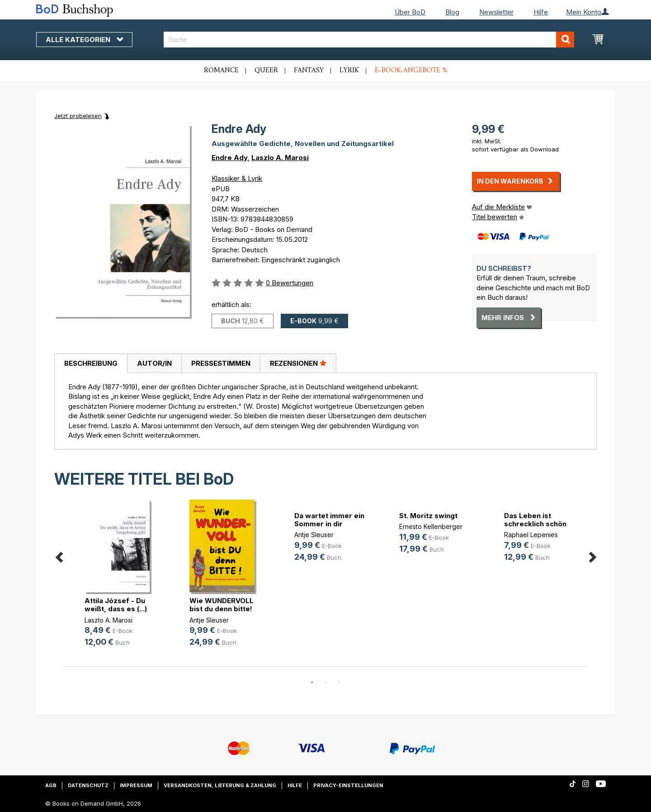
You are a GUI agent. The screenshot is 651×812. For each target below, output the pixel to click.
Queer (266, 71)
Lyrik (349, 71)
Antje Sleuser (209, 620)
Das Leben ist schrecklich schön (535, 520)
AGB (51, 785)
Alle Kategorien (84, 40)
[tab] (91, 364)
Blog (452, 12)
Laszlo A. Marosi (280, 158)
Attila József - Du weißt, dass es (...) (116, 605)
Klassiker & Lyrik (237, 178)
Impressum (136, 785)
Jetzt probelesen (78, 116)
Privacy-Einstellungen (348, 785)
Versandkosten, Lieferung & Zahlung (220, 785)
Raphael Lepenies (531, 535)
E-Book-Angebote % (411, 71)
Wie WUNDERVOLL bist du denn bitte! (222, 605)
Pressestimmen (221, 363)
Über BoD (410, 12)
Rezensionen (298, 363)
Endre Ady (230, 158)
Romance (221, 71)
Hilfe (541, 12)
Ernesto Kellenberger (431, 526)
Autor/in (154, 363)
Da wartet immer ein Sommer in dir (329, 520)
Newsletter (496, 12)
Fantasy (309, 71)
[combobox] (369, 40)
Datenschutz (88, 785)
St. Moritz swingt (428, 516)
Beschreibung (91, 363)
